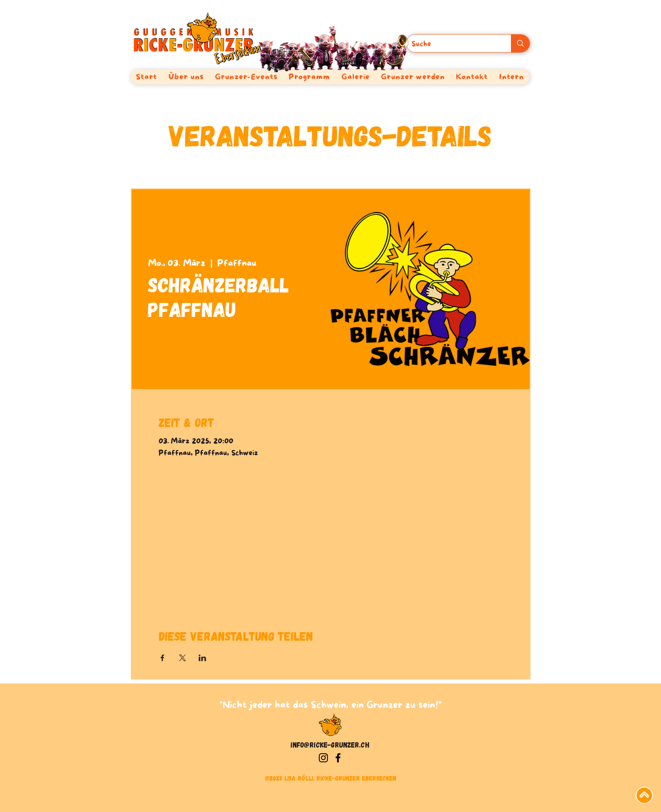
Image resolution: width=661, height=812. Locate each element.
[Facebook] (338, 758)
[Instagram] (323, 758)
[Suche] (453, 44)
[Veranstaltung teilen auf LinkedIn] (202, 658)
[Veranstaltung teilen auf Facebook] (162, 658)
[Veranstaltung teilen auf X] (182, 658)
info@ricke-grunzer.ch (330, 745)
